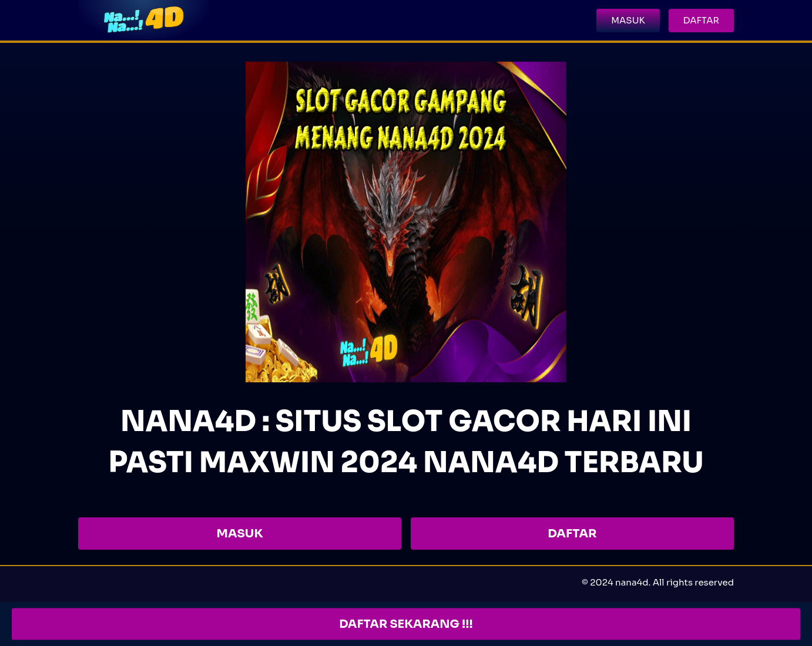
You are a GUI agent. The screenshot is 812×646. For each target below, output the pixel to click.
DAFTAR (572, 534)
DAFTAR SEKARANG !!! (406, 624)
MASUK (240, 534)
